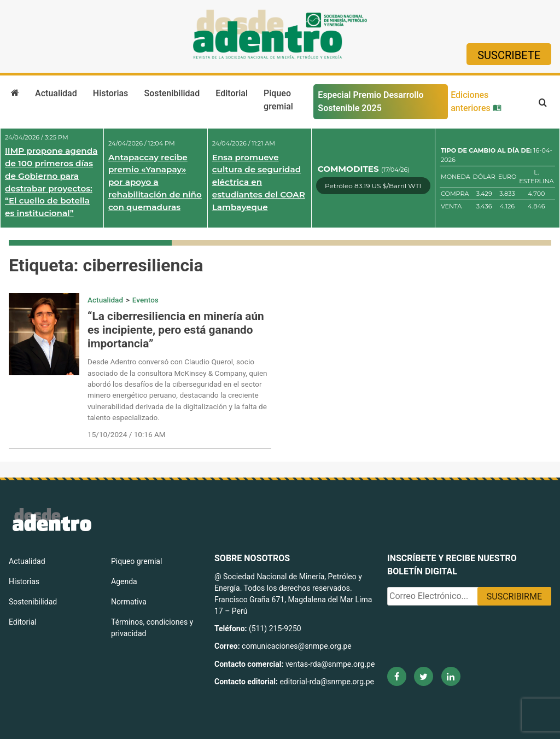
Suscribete (509, 55)
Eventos (145, 300)
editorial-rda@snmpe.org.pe (327, 682)
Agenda (124, 581)
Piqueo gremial (278, 100)
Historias (110, 93)
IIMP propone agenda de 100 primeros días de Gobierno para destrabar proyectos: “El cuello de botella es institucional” (51, 182)
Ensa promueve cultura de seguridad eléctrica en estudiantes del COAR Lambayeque (259, 182)
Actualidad (56, 93)
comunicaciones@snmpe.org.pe (297, 646)
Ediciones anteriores (476, 101)
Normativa (129, 602)
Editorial (232, 93)
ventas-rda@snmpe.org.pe (330, 664)
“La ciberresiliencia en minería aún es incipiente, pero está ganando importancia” (176, 330)
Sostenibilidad (172, 93)
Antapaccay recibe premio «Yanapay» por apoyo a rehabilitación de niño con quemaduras (155, 182)
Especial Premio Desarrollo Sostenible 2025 (371, 101)
